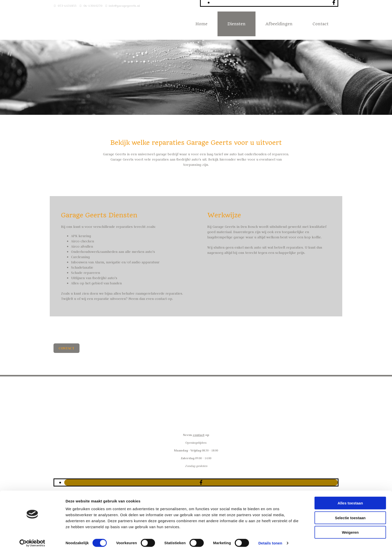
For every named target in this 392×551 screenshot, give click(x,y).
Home (201, 24)
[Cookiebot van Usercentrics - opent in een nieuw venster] (32, 541)
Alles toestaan (350, 501)
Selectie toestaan (350, 516)
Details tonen (270, 541)
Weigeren (350, 530)
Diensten (236, 24)
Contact (320, 24)
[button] (66, 348)
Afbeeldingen (279, 24)
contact (199, 435)
